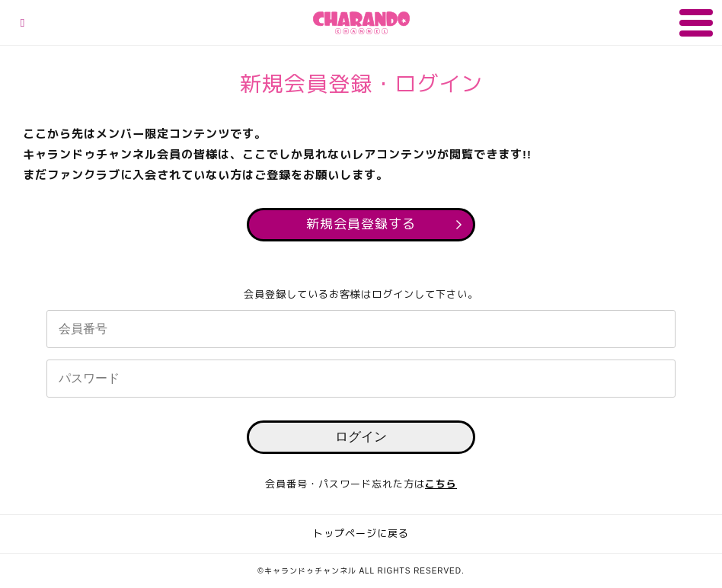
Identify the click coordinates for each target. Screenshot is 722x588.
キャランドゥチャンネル (361, 23)
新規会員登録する (361, 224)
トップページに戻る (361, 534)
